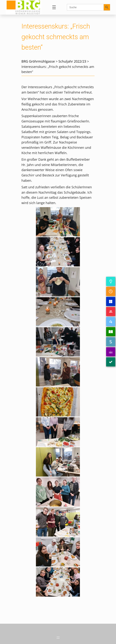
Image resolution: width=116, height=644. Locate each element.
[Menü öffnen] (54, 7)
